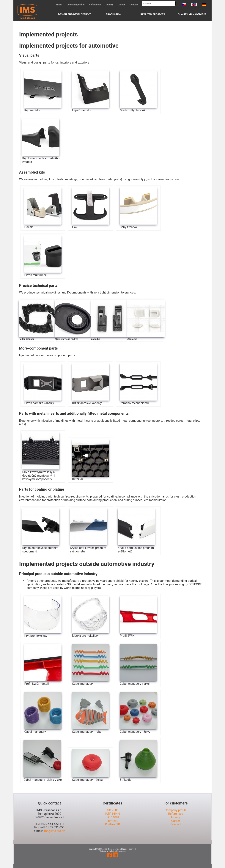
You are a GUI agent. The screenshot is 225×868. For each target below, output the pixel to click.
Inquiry (110, 5)
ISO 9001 (112, 810)
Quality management (192, 14)
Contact (134, 5)
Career (121, 5)
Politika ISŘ (112, 824)
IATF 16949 (112, 814)
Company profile (75, 5)
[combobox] (159, 3)
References (95, 5)
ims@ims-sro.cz (54, 831)
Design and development (74, 14)
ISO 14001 (113, 817)
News (59, 5)
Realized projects (153, 14)
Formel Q (112, 821)
